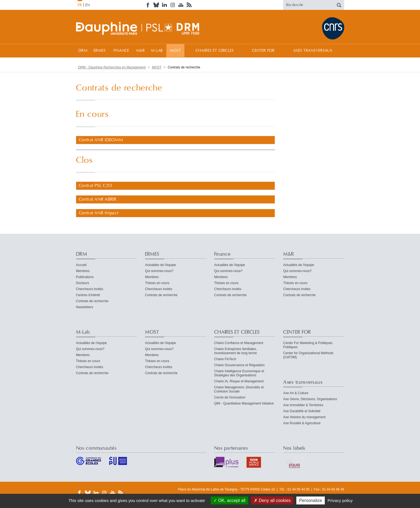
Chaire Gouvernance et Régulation (240, 365)
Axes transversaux (313, 51)
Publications (85, 277)
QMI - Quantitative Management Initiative (244, 403)
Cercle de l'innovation (230, 397)
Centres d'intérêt (88, 295)
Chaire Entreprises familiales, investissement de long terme (236, 351)
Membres (83, 271)
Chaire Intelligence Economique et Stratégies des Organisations (239, 373)
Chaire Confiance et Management (239, 343)
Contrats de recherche (92, 301)
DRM (83, 51)
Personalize (311, 500)
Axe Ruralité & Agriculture (302, 423)
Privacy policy (340, 500)
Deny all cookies (272, 500)
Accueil (81, 265)
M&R (141, 51)
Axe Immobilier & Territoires (303, 405)
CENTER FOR (263, 51)
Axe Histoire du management (304, 417)
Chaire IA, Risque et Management (239, 381)
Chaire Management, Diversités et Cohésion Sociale (239, 389)
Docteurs (83, 283)
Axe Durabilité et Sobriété (302, 411)
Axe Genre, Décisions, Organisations (310, 399)
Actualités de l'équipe (160, 265)
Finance (121, 51)
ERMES (99, 51)
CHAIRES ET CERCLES (215, 51)
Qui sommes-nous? (159, 271)
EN (88, 5)
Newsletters (85, 307)
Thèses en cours (157, 283)
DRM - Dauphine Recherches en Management (112, 67)
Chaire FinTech (225, 359)
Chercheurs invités (90, 289)
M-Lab (157, 51)
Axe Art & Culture (296, 393)
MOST (175, 51)
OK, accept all (229, 500)
